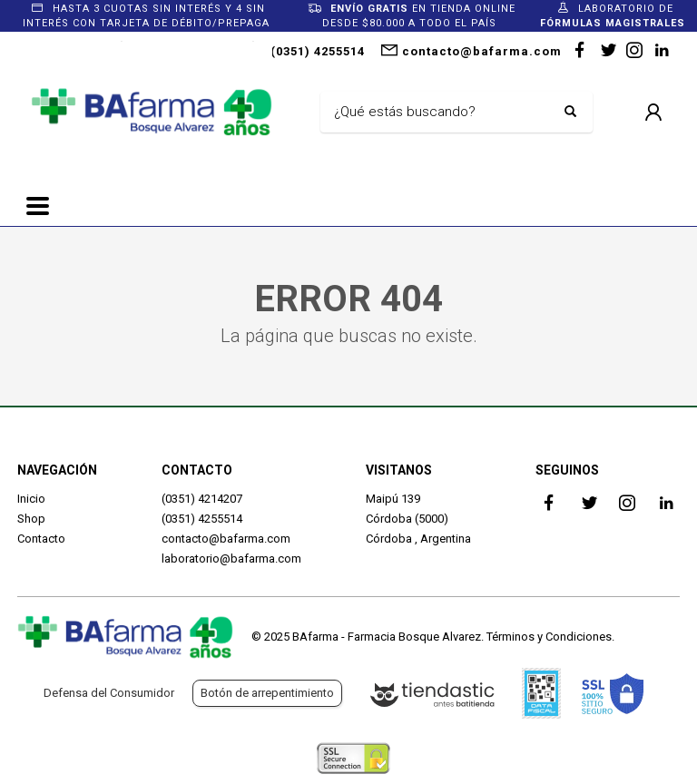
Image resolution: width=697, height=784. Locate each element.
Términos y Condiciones (549, 637)
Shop (31, 519)
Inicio (31, 499)
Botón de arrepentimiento (267, 693)
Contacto (41, 539)
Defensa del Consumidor (109, 693)
